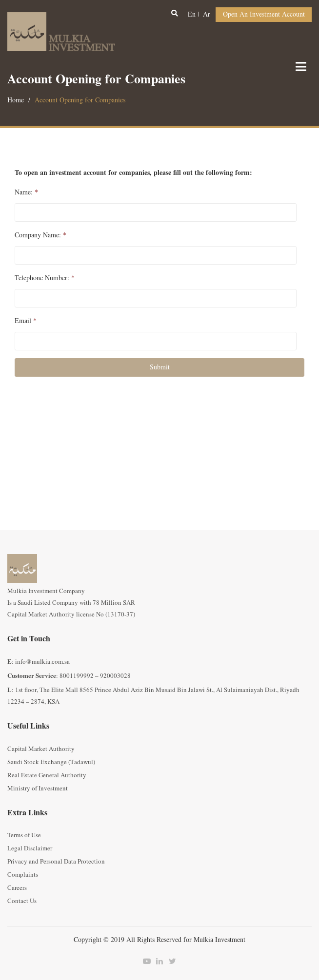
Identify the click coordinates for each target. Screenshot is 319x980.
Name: (26, 192)
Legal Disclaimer (30, 848)
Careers (17, 888)
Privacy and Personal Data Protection (56, 862)
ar (207, 14)
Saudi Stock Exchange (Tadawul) (51, 762)
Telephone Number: (45, 278)
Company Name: (40, 235)
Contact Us (22, 901)
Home (16, 100)
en (192, 14)
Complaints (23, 875)
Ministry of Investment (38, 788)
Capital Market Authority (41, 749)
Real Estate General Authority (47, 775)
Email (26, 321)
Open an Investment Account (264, 14)
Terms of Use (24, 835)
